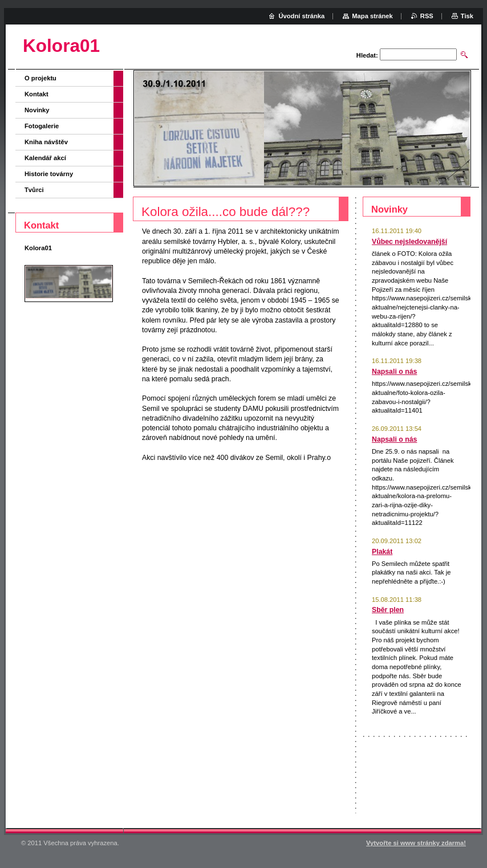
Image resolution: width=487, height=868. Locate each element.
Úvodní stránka (301, 16)
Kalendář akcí (45, 158)
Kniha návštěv (46, 142)
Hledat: (367, 55)
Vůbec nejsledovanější (409, 242)
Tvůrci (34, 190)
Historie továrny (49, 174)
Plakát (382, 552)
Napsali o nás (394, 372)
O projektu (40, 78)
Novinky (37, 110)
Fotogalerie (42, 126)
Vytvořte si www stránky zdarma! (416, 843)
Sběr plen (388, 610)
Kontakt (36, 94)
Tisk (467, 16)
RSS (427, 16)
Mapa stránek (372, 16)
